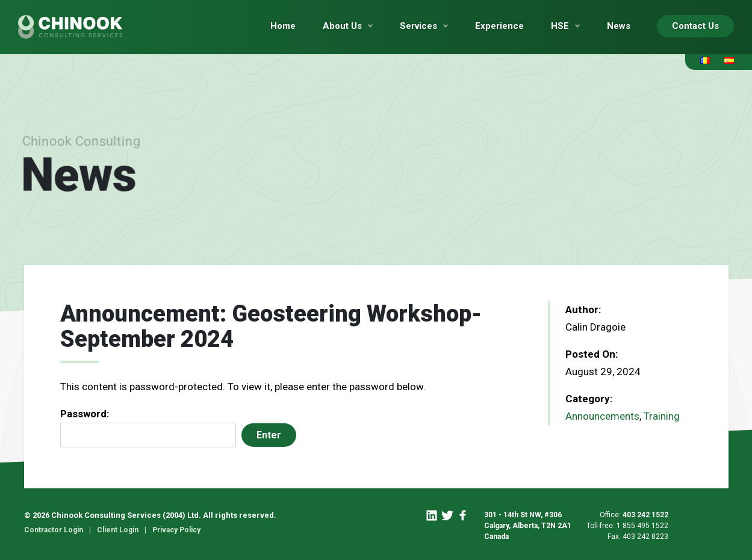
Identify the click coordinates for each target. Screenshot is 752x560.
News (619, 26)
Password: (148, 428)
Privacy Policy (176, 530)
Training (662, 416)
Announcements (602, 416)
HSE (560, 26)
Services (418, 26)
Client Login (118, 530)
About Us (342, 26)
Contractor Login (54, 530)
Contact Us (695, 26)
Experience (499, 26)
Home (283, 26)
